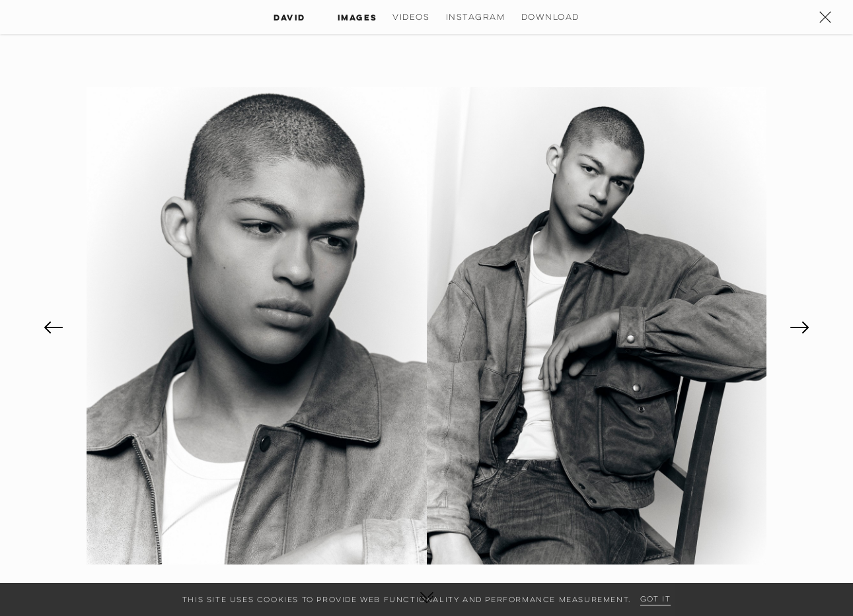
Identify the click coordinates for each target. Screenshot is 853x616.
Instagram (476, 17)
